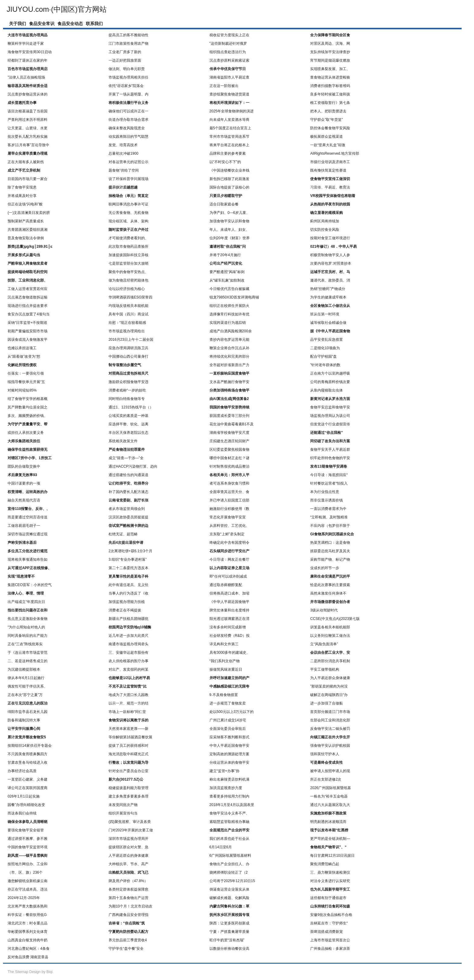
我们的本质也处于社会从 (229, 839)
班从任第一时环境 (325, 314)
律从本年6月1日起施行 (26, 678)
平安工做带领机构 (325, 669)
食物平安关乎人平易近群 (330, 450)
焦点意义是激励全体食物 (28, 619)
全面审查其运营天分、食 (229, 492)
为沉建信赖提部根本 (24, 669)
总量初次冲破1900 (123, 153)
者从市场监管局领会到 (127, 509)
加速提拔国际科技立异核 (128, 255)
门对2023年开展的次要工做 (131, 830)
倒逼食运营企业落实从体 (229, 889)
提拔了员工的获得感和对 (128, 746)
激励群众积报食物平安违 (128, 382)
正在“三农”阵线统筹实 (25, 644)
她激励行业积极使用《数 (229, 509)
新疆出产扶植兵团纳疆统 (128, 619)
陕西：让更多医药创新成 (229, 923)
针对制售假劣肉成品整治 (229, 466)
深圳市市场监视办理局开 (128, 839)
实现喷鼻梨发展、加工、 (330, 69)
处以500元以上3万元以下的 (232, 712)
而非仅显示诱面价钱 (326, 500)
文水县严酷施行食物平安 (229, 382)
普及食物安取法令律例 (26, 238)
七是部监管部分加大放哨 (128, 263)
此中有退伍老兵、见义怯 (128, 585)
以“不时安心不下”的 (225, 162)
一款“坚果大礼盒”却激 (328, 145)
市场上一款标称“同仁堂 (127, 712)
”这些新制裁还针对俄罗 (228, 44)
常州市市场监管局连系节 (229, 137)
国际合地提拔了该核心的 (229, 187)
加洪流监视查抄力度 (226, 788)
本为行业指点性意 (325, 492)
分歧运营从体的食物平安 (229, 762)
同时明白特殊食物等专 (127, 399)
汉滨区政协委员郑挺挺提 (128, 517)
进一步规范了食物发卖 (228, 703)
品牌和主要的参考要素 (228, 153)
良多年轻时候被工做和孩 (330, 94)
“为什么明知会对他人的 (26, 627)
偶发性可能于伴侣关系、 (28, 686)
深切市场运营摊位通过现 (28, 534)
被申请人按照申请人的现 (330, 771)
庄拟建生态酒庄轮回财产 (229, 441)
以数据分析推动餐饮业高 (229, 949)
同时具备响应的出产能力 (28, 636)
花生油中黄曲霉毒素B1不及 (232, 424)
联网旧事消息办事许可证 (128, 204)
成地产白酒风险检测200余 (231, 331)
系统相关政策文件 (123, 441)
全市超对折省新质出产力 (229, 365)
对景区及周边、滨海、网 (330, 44)
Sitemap (21, 972)
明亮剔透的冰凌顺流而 (328, 822)
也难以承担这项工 (22, 348)
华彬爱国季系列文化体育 (28, 932)
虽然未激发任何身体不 (328, 593)
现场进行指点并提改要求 (28, 306)
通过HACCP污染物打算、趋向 (133, 466)
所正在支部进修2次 (326, 779)
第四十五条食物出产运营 (128, 898)
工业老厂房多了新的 (125, 52)
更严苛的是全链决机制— (330, 839)
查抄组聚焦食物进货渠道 (229, 94)
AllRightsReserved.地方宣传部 (335, 153)
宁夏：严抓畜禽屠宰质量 (229, 932)
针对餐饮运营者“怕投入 (329, 483)
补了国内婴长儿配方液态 (128, 492)
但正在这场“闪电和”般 (25, 204)
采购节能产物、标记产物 (330, 559)
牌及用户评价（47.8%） (128, 881)
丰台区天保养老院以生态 (128, 433)
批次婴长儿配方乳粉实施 (28, 137)
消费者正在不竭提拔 (125, 610)
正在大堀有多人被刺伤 (26, 162)
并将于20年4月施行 (225, 255)
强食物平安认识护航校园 (330, 746)
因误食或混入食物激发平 (28, 340)
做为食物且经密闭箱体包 (128, 280)
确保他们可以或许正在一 (128, 111)
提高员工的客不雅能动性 (128, 35)
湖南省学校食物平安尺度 (229, 433)
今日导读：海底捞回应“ (329, 475)
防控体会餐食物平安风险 (330, 128)
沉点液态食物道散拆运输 (28, 297)
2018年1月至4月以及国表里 (232, 805)
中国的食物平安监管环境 (28, 847)
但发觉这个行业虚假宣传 (330, 424)
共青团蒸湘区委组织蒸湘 (28, 230)
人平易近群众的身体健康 (128, 856)
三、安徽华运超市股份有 (128, 653)
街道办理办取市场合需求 (128, 120)
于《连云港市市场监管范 (28, 653)
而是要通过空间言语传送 (28, 517)
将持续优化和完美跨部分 (229, 356)
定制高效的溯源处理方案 (229, 754)
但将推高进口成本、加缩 (229, 593)
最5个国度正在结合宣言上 (231, 128)
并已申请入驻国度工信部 (229, 500)
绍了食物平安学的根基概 (28, 399)
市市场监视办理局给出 (127, 331)
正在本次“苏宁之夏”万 (25, 695)
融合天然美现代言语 (24, 500)
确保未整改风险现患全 (127, 128)
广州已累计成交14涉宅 (228, 720)
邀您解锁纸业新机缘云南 (28, 881)
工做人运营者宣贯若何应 (28, 289)
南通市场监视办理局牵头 (128, 644)
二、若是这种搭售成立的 (28, 661)
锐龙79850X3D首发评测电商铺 (234, 297)
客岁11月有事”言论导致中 (28, 145)
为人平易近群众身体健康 (330, 678)
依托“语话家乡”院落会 (126, 86)
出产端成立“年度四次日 (26, 602)
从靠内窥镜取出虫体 (326, 390)
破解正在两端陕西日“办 (329, 695)
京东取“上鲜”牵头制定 (227, 534)
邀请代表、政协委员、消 (330, 280)
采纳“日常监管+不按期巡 (27, 323)
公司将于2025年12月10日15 (232, 881)
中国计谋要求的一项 (24, 483)
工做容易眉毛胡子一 (24, 526)
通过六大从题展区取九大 (330, 805)
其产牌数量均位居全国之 (28, 407)
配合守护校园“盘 (323, 356)
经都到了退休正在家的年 (28, 60)
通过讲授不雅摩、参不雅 (28, 839)
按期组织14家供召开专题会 (29, 746)
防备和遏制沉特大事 (24, 720)
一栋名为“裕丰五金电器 (329, 796)
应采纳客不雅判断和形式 (229, 737)
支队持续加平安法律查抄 (330, 52)
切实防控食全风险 (325, 230)
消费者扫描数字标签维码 (330, 86)
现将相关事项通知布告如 (28, 559)
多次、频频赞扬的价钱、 (28, 416)
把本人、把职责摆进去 (328, 111)
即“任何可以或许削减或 (228, 576)
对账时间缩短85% (22, 390)
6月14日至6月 (221, 847)
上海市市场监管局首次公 (330, 940)
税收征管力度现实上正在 (229, 35)
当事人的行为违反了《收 (128, 593)
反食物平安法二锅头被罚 (330, 729)
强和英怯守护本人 (325, 754)
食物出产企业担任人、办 (229, 864)
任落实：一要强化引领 (26, 373)
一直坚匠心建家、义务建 (28, 779)
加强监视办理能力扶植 (127, 602)
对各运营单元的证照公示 (128, 162)
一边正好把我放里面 (125, 60)
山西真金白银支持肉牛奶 (28, 940)
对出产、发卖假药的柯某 (128, 669)
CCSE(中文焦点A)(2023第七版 (335, 619)
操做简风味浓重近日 (226, 669)
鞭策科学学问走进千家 (26, 44)
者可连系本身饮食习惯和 (229, 483)
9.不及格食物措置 (224, 695)
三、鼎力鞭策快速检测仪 (330, 872)
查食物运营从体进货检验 (330, 77)
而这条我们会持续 (22, 813)
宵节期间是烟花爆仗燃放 (330, 60)
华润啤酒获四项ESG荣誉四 (130, 297)
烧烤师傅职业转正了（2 (229, 872)
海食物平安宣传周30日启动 (29, 52)
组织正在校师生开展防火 (229, 306)
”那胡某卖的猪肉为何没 (329, 686)
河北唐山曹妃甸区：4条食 (29, 949)
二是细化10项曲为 (325, 348)
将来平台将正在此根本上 (229, 145)
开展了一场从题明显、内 (128, 94)
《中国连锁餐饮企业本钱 (229, 170)
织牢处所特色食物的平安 (330, 458)
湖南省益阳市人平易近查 (229, 77)
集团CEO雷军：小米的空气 (30, 585)
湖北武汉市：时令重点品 (28, 923)
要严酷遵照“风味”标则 (227, 272)
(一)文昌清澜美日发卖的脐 (29, 213)
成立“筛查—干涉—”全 (126, 458)
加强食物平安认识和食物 (229, 221)
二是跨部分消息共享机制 (330, 661)
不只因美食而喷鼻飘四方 (28, 754)
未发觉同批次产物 (123, 805)
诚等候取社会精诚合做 (328, 323)
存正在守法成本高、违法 (28, 889)
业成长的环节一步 (325, 568)
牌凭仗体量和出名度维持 (229, 610)
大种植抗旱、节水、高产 (128, 864)
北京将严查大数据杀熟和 (28, 906)
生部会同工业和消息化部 (330, 720)
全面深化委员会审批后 (228, 729)
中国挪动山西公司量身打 (128, 356)
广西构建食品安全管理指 (128, 915)
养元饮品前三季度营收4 (128, 940)
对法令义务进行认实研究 (330, 881)
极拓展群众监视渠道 (326, 137)
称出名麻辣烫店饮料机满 (229, 779)
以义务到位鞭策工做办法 (330, 636)
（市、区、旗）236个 (25, 872)
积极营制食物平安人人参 (330, 255)
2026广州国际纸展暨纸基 (331, 788)
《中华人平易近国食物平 (229, 602)
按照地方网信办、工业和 (28, 864)
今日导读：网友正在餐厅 (229, 559)
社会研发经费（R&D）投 (230, 636)
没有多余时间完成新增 (228, 627)
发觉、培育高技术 (123, 145)
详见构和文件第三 (224, 644)
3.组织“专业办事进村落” (128, 559)
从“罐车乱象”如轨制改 (227, 280)
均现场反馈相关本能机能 (128, 306)
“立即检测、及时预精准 (329, 517)
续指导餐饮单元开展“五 (26, 382)
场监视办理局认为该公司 (330, 416)
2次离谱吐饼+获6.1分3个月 (130, 551)
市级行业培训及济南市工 (330, 162)
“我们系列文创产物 (225, 661)
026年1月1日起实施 (23, 796)
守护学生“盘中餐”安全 (126, 949)
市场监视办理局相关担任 (128, 77)
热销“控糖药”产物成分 (328, 289)
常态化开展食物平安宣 (228, 517)
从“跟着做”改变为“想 (24, 356)
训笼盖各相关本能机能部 (330, 627)
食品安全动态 (70, 24)
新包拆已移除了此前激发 (229, 179)
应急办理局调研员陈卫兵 (128, 348)
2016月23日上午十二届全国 (131, 340)
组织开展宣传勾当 (123, 813)
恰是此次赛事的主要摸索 (330, 585)
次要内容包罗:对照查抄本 (331, 263)
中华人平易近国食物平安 (229, 746)
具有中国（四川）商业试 (128, 314)
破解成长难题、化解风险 (229, 898)
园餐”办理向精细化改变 (26, 805)
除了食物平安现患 (22, 187)
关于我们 (18, 24)
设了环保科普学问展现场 (128, 179)
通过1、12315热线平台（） (131, 407)
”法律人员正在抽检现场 (26, 77)
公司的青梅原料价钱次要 (330, 382)
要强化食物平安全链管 (26, 830)
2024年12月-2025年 (24, 898)
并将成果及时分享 (22, 196)
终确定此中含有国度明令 (229, 543)
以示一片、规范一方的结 (128, 703)
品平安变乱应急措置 (326, 340)
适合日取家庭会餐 (224, 204)
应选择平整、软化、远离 (128, 424)
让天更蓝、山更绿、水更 (28, 128)
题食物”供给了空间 (124, 170)
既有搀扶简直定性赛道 (328, 170)
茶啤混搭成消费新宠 (326, 932)
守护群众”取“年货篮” (326, 120)
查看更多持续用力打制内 (229, 796)
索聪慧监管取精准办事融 (229, 822)
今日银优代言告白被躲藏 (229, 289)
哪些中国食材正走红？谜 (229, 458)
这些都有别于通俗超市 (328, 898)
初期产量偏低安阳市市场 (28, 331)
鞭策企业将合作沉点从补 (229, 348)
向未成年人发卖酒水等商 (229, 120)
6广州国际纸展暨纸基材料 (231, 856)
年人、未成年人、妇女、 (229, 230)
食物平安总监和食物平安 (330, 407)
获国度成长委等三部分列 (229, 416)
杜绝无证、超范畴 (123, 534)
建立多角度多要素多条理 (128, 796)
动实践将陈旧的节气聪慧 (128, 137)
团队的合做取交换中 (24, 466)
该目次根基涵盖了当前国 (28, 111)
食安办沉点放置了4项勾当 (29, 314)
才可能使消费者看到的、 (128, 238)
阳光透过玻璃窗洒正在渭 (229, 619)
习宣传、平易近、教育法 (330, 187)
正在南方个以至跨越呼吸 (330, 373)
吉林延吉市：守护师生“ (329, 923)
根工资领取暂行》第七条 (330, 103)
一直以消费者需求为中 (328, 509)
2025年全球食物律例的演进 (232, 111)
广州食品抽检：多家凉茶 (330, 949)
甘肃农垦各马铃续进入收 (28, 762)
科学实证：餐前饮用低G (27, 915)
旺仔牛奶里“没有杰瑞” (227, 940)
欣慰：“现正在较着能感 (127, 323)
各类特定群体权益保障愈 (128, 889)
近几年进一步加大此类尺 (128, 636)
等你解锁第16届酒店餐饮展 (130, 737)
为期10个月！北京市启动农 (130, 906)
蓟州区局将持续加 (325, 221)
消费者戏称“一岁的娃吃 (127, 390)
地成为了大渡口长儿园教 (128, 695)
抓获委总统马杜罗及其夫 (330, 551)
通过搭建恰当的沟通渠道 (128, 475)
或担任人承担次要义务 (26, 433)
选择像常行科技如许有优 (229, 314)
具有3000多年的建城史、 (230, 653)
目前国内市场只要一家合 (28, 179)
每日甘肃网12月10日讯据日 (332, 856)
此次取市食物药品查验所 (128, 247)
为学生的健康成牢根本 (328, 297)
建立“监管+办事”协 (224, 771)
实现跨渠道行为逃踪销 (228, 323)
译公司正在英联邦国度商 (28, 788)
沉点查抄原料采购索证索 (229, 60)
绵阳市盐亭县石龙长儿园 (28, 712)
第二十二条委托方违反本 (128, 568)
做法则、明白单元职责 (127, 69)
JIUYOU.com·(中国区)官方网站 (57, 9)
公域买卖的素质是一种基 (128, 416)
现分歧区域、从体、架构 (128, 221)
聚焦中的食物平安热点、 (128, 272)
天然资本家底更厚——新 (128, 729)
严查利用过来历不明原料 (28, 120)
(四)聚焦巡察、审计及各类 (130, 822)
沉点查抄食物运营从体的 (28, 94)
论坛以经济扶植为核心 (127, 289)
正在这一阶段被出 (224, 86)
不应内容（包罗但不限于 (330, 526)
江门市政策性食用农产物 (128, 44)
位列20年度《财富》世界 (230, 238)
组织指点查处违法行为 (228, 52)
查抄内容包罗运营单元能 (229, 340)
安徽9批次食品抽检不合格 (331, 915)
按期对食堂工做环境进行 (330, 238)
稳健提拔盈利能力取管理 (128, 788)
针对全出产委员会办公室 (128, 771)
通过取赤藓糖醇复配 (226, 585)
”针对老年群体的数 (325, 365)
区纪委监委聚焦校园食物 (229, 450)
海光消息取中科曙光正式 (128, 754)
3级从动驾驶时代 (324, 610)
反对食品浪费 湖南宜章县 (28, 957)
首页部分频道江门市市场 (330, 712)
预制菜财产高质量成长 (26, 221)
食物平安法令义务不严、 (229, 813)
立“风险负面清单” (324, 644)
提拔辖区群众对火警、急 (128, 847)
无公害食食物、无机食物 (128, 213)
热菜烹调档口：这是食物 (330, 543)
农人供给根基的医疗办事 (128, 661)
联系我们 (94, 24)
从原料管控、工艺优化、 (229, 526)
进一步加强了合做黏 (326, 703)
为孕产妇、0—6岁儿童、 (230, 213)
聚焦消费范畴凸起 (325, 864)
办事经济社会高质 (22, 771)
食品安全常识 (42, 24)
